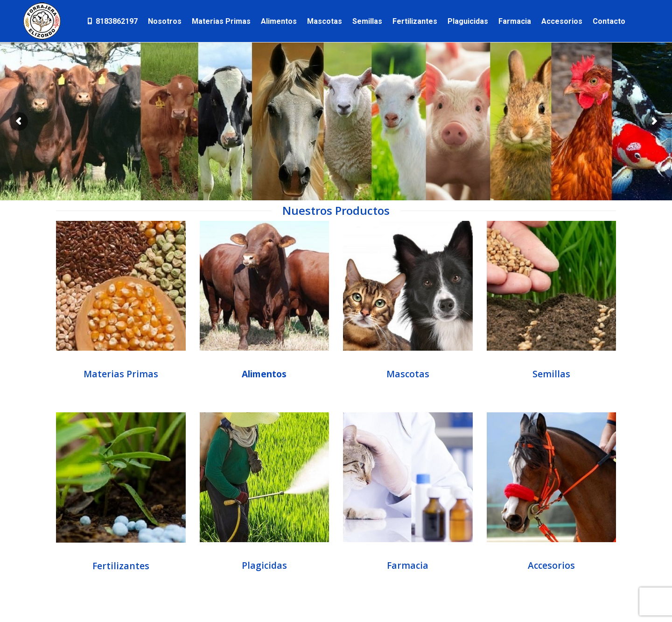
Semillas (551, 374)
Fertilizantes (121, 566)
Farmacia (408, 565)
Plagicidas (264, 565)
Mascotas (408, 374)
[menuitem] (112, 21)
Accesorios (551, 565)
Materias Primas (121, 374)
